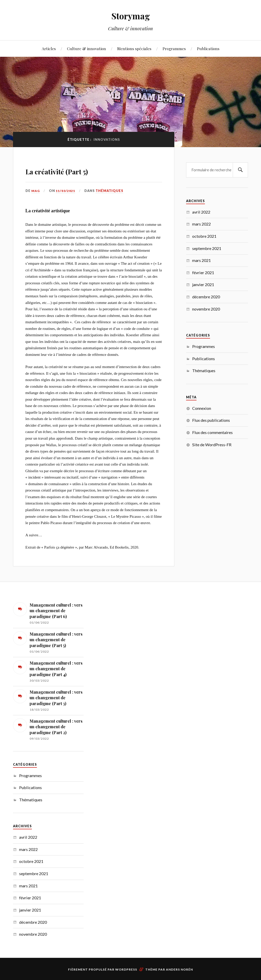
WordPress (126, 969)
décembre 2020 (206, 297)
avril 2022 (201, 212)
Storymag (131, 15)
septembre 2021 (207, 248)
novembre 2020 (206, 309)
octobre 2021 (204, 236)
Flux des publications (211, 420)
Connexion (202, 408)
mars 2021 (201, 260)
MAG (36, 191)
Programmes (174, 48)
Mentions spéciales (134, 48)
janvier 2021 (203, 284)
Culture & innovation (87, 48)
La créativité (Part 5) (78, 170)
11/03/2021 (66, 191)
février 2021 (203, 272)
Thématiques (110, 191)
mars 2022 (201, 224)
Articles (49, 48)
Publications (208, 48)
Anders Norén (179, 969)
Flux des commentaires (212, 432)
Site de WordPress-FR (212, 445)
